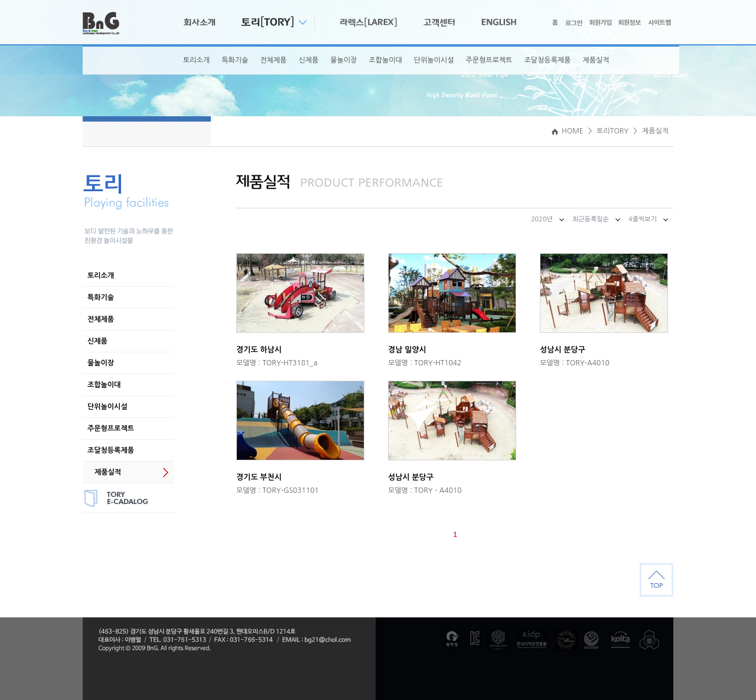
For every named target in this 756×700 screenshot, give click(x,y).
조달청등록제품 (547, 60)
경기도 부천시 (259, 477)
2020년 (542, 219)
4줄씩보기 (643, 219)
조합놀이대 (385, 60)
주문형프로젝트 (489, 60)
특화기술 (235, 60)
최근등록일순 (591, 219)
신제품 (308, 60)
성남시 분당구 (563, 350)
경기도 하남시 (259, 350)
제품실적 (596, 60)
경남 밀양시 (407, 350)
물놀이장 (343, 60)
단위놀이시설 (434, 60)
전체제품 (273, 60)
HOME (568, 131)
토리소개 (196, 60)
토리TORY (612, 131)
